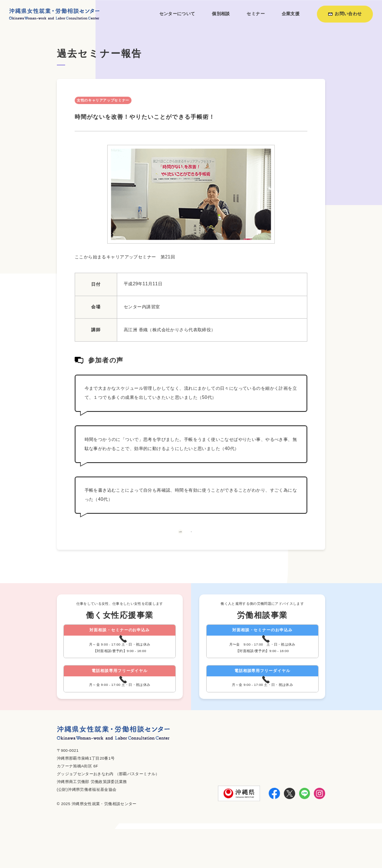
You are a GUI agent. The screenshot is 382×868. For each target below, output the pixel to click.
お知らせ (273, 849)
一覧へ (191, 543)
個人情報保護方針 (307, 849)
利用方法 (249, 849)
